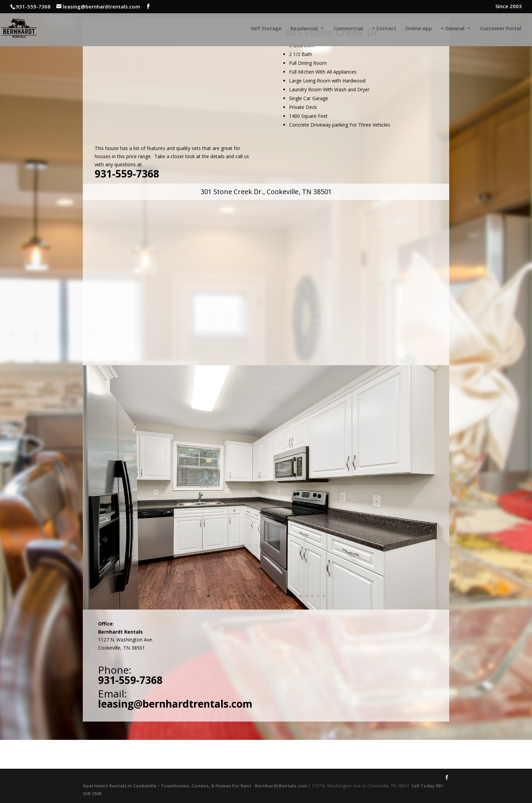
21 (324, 596)
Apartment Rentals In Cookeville (120, 786)
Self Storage (266, 29)
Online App (419, 29)
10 (260, 596)
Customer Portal (501, 29)
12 (272, 596)
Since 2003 (509, 7)
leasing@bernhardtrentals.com (175, 704)
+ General (453, 29)
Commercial (348, 29)
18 (307, 596)
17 (301, 596)
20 (318, 596)
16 (295, 596)
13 (278, 596)
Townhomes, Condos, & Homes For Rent (206, 786)
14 (283, 596)
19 (312, 596)
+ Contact (384, 29)
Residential (304, 29)
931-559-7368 (127, 174)
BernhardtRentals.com (281, 786)
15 (289, 596)
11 (266, 596)
